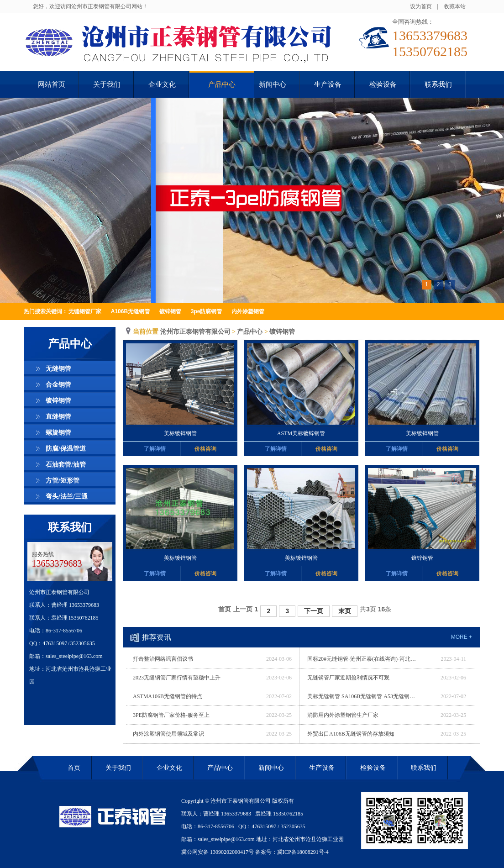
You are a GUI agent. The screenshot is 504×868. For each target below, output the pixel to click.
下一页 (314, 611)
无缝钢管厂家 (85, 311)
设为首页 (421, 6)
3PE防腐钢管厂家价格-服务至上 (171, 715)
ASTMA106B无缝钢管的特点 (168, 696)
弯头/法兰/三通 (67, 497)
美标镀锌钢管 (180, 433)
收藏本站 (455, 6)
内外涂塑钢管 (248, 311)
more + (462, 637)
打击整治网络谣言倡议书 (163, 659)
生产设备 (322, 768)
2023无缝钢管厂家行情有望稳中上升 (177, 678)
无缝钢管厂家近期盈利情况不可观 (348, 678)
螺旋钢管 (58, 433)
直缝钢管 (58, 417)
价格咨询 (205, 449)
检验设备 (373, 768)
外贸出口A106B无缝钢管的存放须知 (351, 734)
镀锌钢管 (170, 311)
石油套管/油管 (66, 465)
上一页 (243, 609)
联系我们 (70, 527)
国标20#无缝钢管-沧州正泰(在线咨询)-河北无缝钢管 (362, 659)
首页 (225, 609)
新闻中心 (271, 768)
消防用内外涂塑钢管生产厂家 (343, 715)
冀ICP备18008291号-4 (303, 852)
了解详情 (155, 449)
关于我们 (118, 768)
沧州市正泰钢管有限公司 (195, 332)
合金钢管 (58, 385)
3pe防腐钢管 (207, 311)
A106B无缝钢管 (130, 311)
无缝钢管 (58, 369)
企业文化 (169, 768)
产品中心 (250, 332)
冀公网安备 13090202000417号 (218, 852)
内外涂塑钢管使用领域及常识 (168, 734)
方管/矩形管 (63, 481)
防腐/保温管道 (66, 449)
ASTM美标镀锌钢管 (301, 433)
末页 (345, 611)
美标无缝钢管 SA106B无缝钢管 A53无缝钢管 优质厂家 (362, 696)
